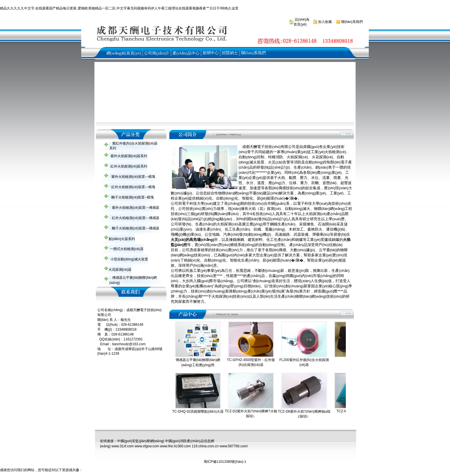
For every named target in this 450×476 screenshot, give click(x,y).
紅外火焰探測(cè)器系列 (128, 166)
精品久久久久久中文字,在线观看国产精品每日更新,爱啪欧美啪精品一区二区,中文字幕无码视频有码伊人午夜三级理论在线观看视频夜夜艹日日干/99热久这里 (119, 8)
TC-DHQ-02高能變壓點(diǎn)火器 (198, 411)
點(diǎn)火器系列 (121, 239)
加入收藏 (324, 22)
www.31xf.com (122, 446)
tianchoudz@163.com (129, 344)
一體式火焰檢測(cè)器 (126, 249)
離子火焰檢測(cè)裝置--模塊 (132, 197)
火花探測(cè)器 (119, 270)
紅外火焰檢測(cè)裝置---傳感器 (135, 218)
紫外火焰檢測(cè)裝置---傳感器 (135, 208)
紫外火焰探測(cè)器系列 (128, 156)
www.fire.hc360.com (175, 446)
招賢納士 (230, 53)
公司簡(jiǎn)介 (157, 53)
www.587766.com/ (234, 446)
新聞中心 (211, 53)
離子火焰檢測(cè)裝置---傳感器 (135, 228)
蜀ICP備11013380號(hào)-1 (225, 462)
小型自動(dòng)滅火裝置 (129, 259)
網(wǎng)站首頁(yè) (124, 53)
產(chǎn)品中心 (186, 53)
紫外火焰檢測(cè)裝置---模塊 (133, 177)
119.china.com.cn (205, 446)
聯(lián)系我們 (352, 22)
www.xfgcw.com (147, 446)
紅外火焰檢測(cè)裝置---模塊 (133, 187)
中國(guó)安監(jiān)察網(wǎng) (141, 441)
